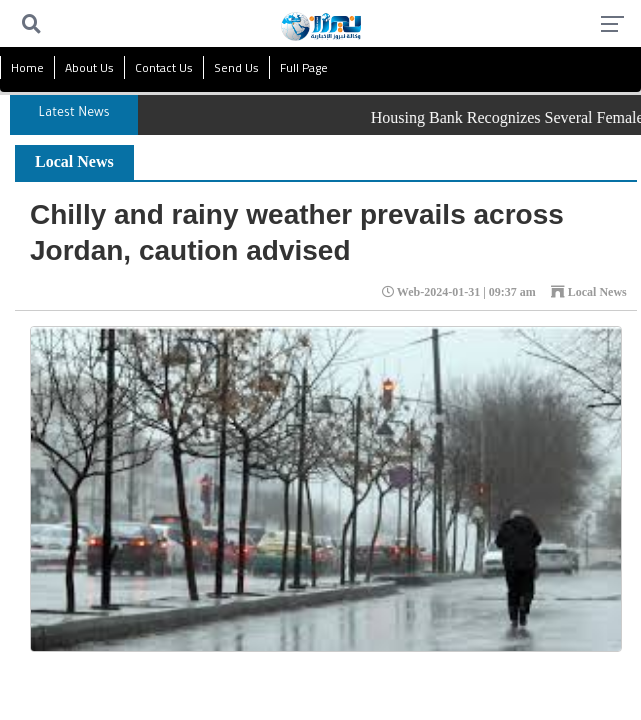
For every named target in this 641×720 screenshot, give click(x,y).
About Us (89, 67)
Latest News (74, 114)
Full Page (304, 67)
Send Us (236, 67)
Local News (74, 161)
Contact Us (164, 67)
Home (27, 67)
